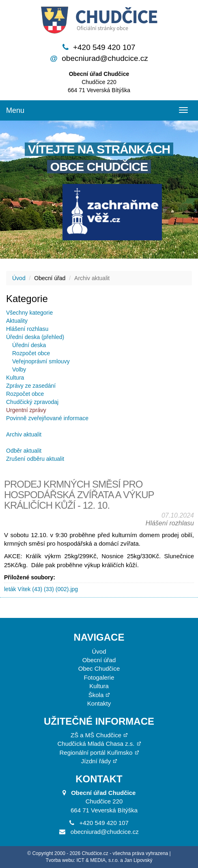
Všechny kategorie (29, 313)
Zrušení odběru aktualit (35, 459)
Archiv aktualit (24, 434)
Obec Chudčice (99, 668)
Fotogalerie (99, 677)
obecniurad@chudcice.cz (105, 58)
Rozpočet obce (31, 353)
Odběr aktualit (24, 451)
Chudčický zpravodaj (32, 402)
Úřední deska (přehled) (35, 337)
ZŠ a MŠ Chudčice (96, 735)
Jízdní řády (96, 761)
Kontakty (99, 703)
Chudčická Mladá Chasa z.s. (96, 744)
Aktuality (17, 321)
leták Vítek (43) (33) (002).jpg (41, 589)
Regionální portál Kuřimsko (96, 752)
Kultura (15, 378)
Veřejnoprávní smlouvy (41, 361)
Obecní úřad (99, 660)
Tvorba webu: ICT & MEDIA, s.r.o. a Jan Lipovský (99, 860)
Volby (19, 369)
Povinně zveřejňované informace (47, 418)
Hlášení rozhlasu (27, 329)
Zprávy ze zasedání (31, 386)
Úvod (19, 278)
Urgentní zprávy (26, 410)
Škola (96, 695)
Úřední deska (29, 345)
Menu (15, 110)
